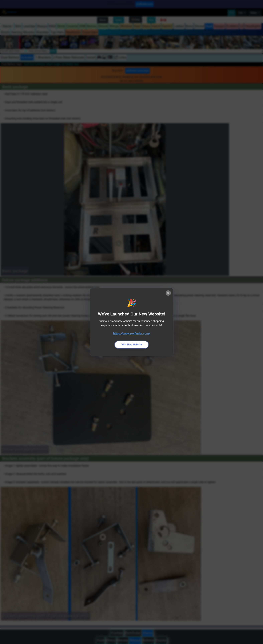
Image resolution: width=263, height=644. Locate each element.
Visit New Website (132, 345)
